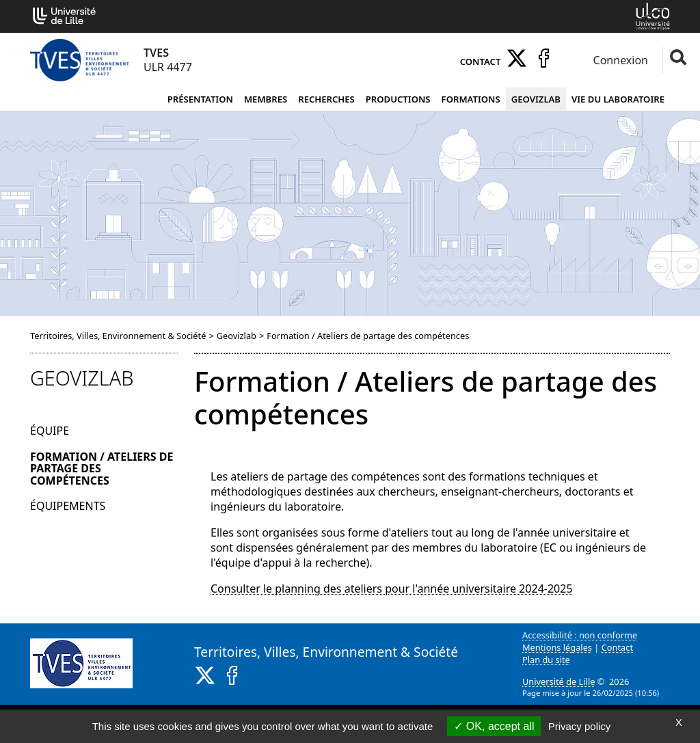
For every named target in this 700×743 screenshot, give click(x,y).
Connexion (619, 60)
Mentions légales (557, 647)
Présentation (200, 99)
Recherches (326, 99)
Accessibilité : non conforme (580, 635)
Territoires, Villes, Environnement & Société (118, 336)
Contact (481, 62)
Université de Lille (558, 681)
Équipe (50, 431)
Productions (398, 99)
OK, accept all (494, 726)
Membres (266, 99)
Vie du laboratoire (618, 99)
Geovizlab (536, 99)
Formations (471, 99)
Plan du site (546, 660)
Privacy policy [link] (580, 726)
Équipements (68, 506)
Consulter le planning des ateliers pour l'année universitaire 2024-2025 (392, 589)
